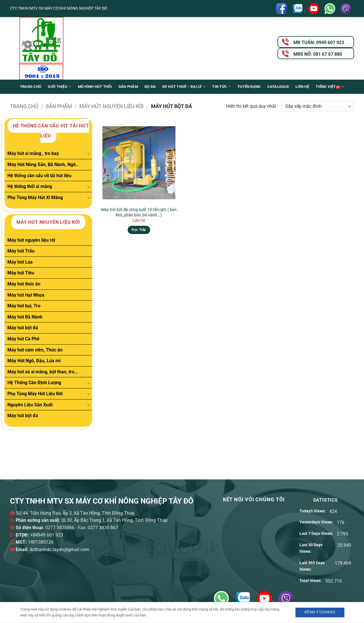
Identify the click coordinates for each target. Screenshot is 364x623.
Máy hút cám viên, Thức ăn (35, 350)
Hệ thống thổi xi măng (30, 186)
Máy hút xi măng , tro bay (33, 153)
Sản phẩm (128, 87)
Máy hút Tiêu (21, 273)
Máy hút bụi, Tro (24, 306)
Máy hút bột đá (23, 328)
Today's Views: (313, 511)
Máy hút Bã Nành (25, 317)
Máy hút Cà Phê (23, 339)
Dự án (150, 87)
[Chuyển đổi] (89, 154)
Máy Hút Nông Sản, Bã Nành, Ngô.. (43, 164)
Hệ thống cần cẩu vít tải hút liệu (39, 175)
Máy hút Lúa (20, 262)
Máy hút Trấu (21, 251)
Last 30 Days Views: (311, 548)
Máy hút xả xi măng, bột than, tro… (43, 372)
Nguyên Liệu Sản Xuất (30, 404)
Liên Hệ (302, 87)
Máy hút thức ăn (24, 284)
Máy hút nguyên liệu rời (111, 106)
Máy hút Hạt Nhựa (26, 295)
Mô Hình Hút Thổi (95, 87)
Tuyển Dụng (249, 87)
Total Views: (311, 581)
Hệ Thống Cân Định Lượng (34, 383)
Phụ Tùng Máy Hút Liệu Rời (35, 394)
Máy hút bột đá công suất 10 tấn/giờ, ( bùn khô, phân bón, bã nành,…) (139, 212)
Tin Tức (221, 87)
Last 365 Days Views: (312, 566)
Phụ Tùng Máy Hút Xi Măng (35, 197)
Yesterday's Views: (317, 522)
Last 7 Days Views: (317, 534)
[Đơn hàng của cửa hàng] (318, 106)
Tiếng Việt (330, 87)
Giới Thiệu (59, 87)
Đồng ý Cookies (320, 612)
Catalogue (278, 87)
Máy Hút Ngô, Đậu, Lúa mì (34, 361)
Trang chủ (31, 87)
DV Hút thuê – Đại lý (184, 87)
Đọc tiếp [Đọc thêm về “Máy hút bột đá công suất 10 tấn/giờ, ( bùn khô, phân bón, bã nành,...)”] (139, 230)
